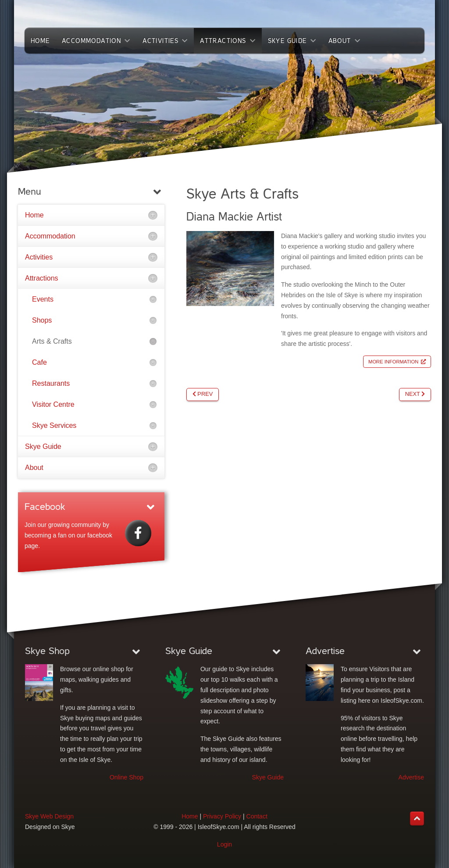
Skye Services (54, 425)
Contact (257, 816)
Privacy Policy (222, 816)
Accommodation (50, 236)
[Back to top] (417, 818)
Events (43, 299)
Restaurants (51, 383)
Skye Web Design (49, 816)
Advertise (411, 777)
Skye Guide (43, 446)
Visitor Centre (53, 404)
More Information (393, 362)
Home (34, 215)
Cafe (39, 362)
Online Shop (127, 777)
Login (224, 844)
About (34, 468)
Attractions (42, 278)
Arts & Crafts (52, 341)
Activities (39, 257)
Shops (42, 320)
